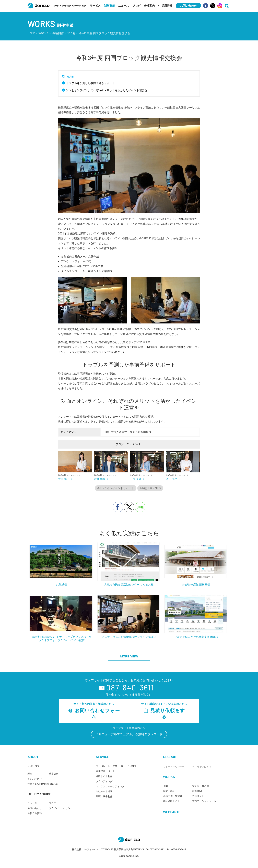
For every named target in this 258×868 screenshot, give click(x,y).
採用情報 (167, 6)
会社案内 (149, 6)
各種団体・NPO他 (64, 33)
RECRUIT (170, 757)
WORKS (43, 33)
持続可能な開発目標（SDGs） (44, 784)
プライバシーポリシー (61, 808)
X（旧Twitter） (129, 507)
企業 (166, 786)
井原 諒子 (64, 479)
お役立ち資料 (35, 813)
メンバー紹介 (35, 779)
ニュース (124, 6)
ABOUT (33, 757)
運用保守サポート (105, 771)
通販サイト (198, 796)
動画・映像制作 (104, 796)
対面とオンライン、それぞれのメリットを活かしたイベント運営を (107, 90)
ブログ (136, 6)
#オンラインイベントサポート (116, 488)
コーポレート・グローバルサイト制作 (116, 766)
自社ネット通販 (104, 791)
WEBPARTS (172, 812)
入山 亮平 (172, 479)
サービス (95, 6)
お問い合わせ (35, 808)
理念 (30, 774)
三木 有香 (136, 479)
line (140, 507)
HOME (31, 33)
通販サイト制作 (104, 776)
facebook (118, 507)
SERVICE (103, 757)
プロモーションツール (204, 801)
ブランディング (104, 781)
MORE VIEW (129, 656)
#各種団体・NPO (150, 488)
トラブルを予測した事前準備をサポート (91, 83)
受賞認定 (54, 774)
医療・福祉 (169, 791)
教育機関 (197, 791)
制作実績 (109, 6)
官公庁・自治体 (201, 786)
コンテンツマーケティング (110, 786)
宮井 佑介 (100, 479)
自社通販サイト (171, 801)
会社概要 (35, 766)
